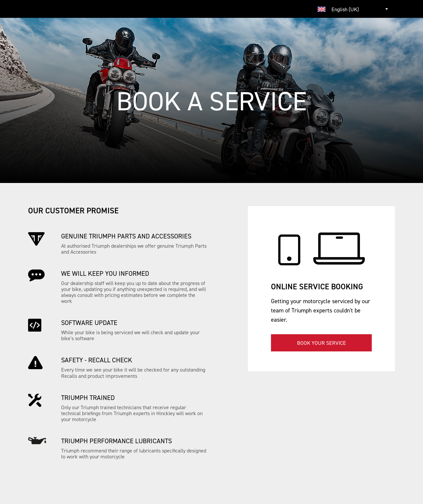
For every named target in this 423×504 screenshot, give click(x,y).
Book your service (322, 343)
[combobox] (354, 9)
